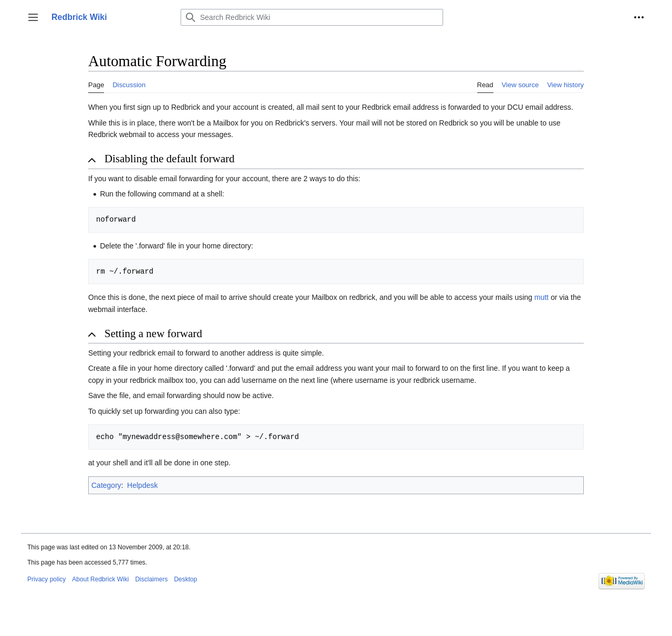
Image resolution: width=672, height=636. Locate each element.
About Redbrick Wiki (100, 579)
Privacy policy (46, 579)
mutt (542, 297)
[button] (33, 17)
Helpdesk (142, 485)
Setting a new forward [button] (153, 333)
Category (106, 485)
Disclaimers (151, 579)
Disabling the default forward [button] (170, 159)
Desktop (185, 579)
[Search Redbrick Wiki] (312, 17)
